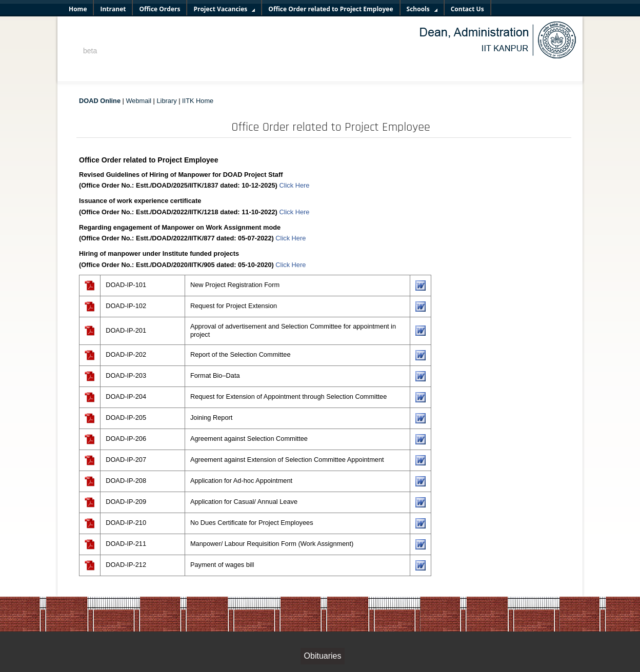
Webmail (139, 101)
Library (166, 101)
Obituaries (323, 656)
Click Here (294, 185)
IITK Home (198, 101)
